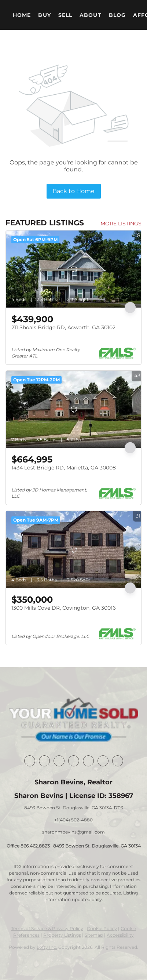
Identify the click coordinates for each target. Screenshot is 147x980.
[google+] (118, 761)
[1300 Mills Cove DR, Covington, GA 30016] (73, 549)
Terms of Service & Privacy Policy (47, 928)
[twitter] (59, 761)
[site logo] (73, 721)
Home (22, 15)
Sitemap (94, 935)
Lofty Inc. (47, 947)
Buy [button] (44, 15)
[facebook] (30, 761)
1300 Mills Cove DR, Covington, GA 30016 (64, 608)
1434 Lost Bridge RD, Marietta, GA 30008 (64, 468)
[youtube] (103, 761)
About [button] (91, 15)
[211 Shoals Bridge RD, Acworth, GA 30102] (73, 269)
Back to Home (73, 191)
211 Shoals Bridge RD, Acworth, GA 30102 (63, 327)
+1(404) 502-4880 (73, 820)
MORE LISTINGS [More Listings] (121, 224)
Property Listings (62, 935)
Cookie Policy (102, 928)
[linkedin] (44, 761)
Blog (117, 15)
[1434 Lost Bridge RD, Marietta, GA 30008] (73, 409)
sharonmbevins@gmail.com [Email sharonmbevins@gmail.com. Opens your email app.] (73, 832)
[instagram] (88, 761)
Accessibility (120, 935)
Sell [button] (65, 15)
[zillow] (74, 761)
